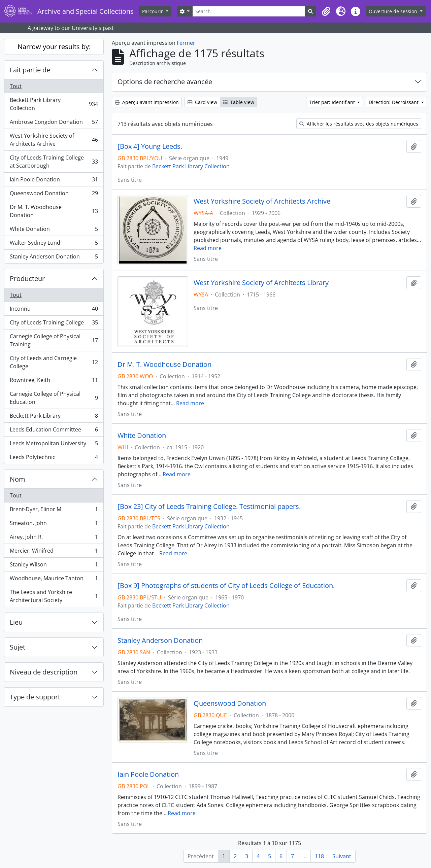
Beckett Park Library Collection (54, 104)
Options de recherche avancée (165, 82)
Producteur (27, 279)
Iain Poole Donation (54, 181)
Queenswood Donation (54, 195)
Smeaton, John (54, 525)
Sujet (18, 647)
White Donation (54, 230)
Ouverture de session (394, 11)
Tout (16, 86)
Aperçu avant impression (147, 102)
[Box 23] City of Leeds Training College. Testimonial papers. (209, 507)
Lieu (16, 622)
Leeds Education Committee (54, 431)
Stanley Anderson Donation (54, 258)
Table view (239, 102)
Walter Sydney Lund (54, 244)
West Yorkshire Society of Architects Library (261, 283)
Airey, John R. (54, 538)
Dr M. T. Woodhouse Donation (54, 211)
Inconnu (54, 310)
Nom (18, 479)
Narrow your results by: (54, 47)
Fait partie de (30, 70)
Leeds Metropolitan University (54, 445)
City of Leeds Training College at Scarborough (54, 162)
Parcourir (153, 11)
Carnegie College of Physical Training (54, 340)
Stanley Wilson (54, 566)
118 (319, 856)
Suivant (342, 856)
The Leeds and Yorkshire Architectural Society (54, 596)
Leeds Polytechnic (54, 458)
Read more (208, 248)
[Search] (249, 11)
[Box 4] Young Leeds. (150, 146)
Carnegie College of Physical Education (54, 398)
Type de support (35, 697)
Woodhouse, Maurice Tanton (54, 580)
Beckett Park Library (54, 417)
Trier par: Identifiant (333, 102)
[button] (326, 11)
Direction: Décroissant (394, 102)
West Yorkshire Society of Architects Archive (54, 140)
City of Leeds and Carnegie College (54, 362)
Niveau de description (44, 672)
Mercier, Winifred (54, 552)
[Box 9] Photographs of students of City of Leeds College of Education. (226, 586)
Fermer (186, 43)
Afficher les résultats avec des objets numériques (359, 124)
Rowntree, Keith (54, 381)
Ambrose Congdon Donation (54, 123)
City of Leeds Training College (54, 324)
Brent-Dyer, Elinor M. (54, 511)
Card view (202, 102)
